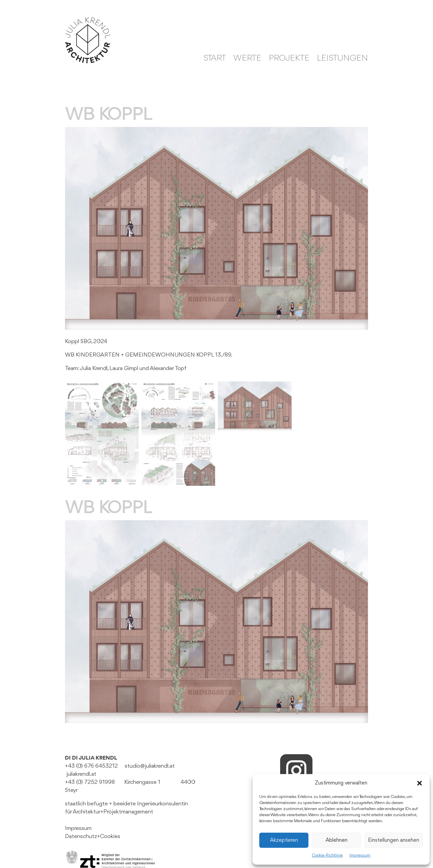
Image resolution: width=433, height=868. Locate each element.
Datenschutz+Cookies (93, 837)
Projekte (289, 59)
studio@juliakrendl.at (150, 766)
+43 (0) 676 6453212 (91, 766)
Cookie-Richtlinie (327, 855)
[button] (420, 783)
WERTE (247, 59)
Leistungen (342, 59)
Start (215, 59)
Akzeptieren (284, 840)
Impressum (360, 855)
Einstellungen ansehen (394, 840)
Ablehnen (337, 840)
